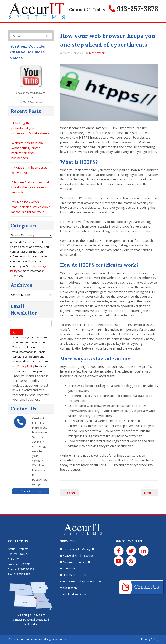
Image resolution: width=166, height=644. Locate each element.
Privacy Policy (26, 366)
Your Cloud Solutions (73, 594)
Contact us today (31, 491)
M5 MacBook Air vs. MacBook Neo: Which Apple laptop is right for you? (31, 207)
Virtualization (68, 588)
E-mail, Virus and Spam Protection (81, 581)
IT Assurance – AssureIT (75, 562)
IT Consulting (68, 568)
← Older (69, 493)
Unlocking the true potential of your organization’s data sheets (31, 128)
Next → (150, 493)
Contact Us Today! (88, 10)
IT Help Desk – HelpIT (73, 575)
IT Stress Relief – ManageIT (77, 549)
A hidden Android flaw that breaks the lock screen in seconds (30, 187)
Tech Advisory (97, 53)
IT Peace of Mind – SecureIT (77, 555)
